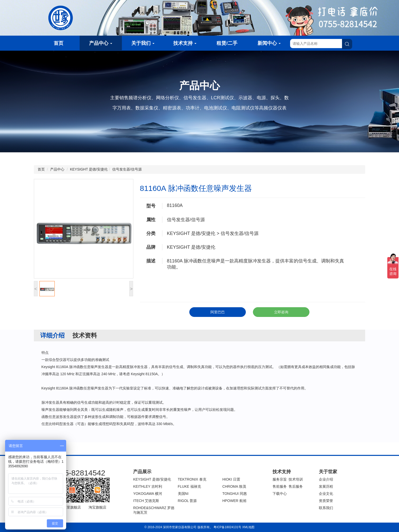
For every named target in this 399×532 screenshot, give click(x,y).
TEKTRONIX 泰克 (192, 479)
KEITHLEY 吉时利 (147, 486)
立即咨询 (281, 312)
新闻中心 (269, 43)
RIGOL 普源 (187, 501)
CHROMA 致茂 (234, 486)
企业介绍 (326, 479)
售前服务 (280, 486)
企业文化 (326, 494)
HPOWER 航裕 (234, 501)
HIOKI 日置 (231, 479)
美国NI (183, 494)
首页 (59, 43)
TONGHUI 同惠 (235, 494)
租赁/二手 (227, 43)
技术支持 (185, 43)
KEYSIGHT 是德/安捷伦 (89, 169)
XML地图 (248, 527)
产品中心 (101, 43)
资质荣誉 (326, 501)
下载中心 (280, 494)
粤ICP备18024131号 (227, 527)
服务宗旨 (280, 479)
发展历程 (326, 486)
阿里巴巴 (218, 312)
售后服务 (296, 486)
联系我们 (326, 508)
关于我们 (143, 43)
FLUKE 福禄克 (189, 486)
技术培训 (296, 479)
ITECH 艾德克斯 (146, 501)
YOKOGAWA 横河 (147, 494)
